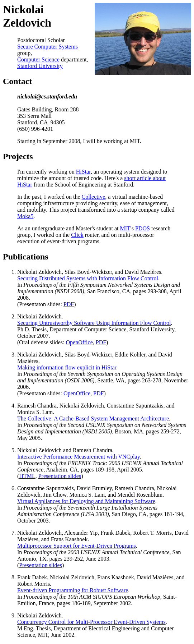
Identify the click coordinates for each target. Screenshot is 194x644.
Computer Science (38, 59)
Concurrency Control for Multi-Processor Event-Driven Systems (91, 622)
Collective (94, 197)
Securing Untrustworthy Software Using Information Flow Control (94, 323)
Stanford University (40, 66)
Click (77, 235)
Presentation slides (60, 476)
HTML (27, 476)
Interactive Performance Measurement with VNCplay (79, 457)
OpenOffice (79, 342)
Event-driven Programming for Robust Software (73, 590)
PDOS (143, 228)
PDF (69, 304)
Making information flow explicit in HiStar (67, 367)
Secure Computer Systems (48, 47)
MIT (125, 228)
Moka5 (25, 216)
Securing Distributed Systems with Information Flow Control (88, 278)
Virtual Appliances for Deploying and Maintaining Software (86, 501)
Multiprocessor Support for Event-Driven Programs (77, 546)
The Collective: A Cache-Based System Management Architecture (93, 418)
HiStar (83, 172)
